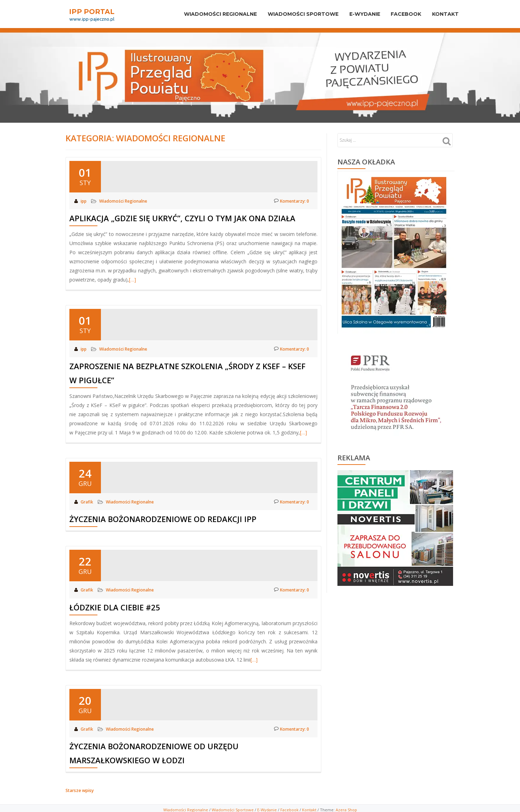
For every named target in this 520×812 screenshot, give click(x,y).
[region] (395, 526)
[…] (132, 279)
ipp (84, 201)
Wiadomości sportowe (292, 14)
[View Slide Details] (395, 528)
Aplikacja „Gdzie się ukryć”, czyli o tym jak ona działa (182, 218)
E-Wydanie (357, 14)
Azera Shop (346, 807)
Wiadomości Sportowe (233, 807)
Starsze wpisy (79, 788)
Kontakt (444, 14)
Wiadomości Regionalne (206, 14)
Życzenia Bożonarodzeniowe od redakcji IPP (163, 518)
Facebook (401, 14)
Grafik (87, 501)
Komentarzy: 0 (291, 201)
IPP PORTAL (92, 11)
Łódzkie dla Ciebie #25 (115, 605)
